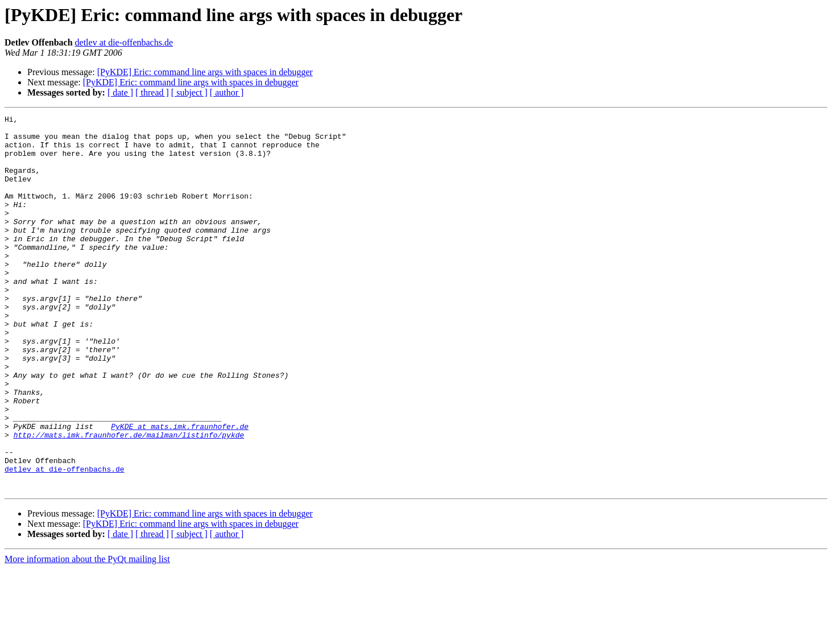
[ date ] (120, 92)
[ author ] (227, 92)
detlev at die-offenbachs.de (124, 42)
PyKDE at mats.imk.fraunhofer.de (180, 489)
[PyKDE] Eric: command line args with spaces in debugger (205, 72)
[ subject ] (189, 92)
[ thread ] (152, 92)
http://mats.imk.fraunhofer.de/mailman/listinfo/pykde (129, 499)
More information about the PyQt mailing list (87, 634)
